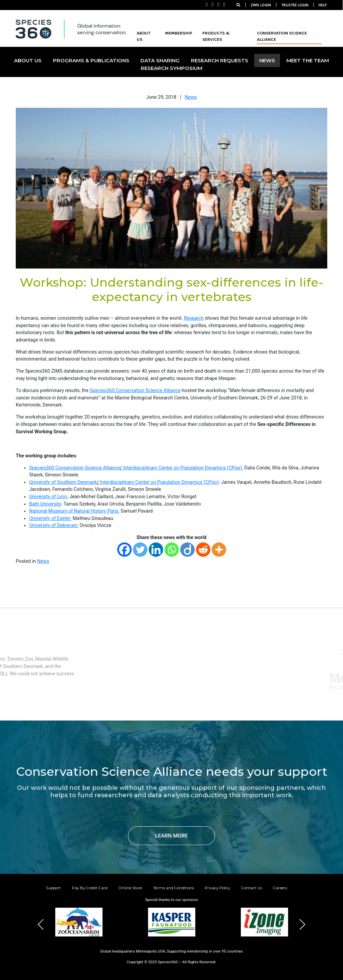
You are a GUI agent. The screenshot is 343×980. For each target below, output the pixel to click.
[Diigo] (187, 550)
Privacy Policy (217, 888)
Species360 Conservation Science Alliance (135, 391)
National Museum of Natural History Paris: (74, 511)
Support (53, 888)
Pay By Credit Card (90, 888)
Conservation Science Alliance (282, 36)
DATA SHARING (160, 60)
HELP (323, 5)
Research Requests (220, 60)
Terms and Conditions (174, 888)
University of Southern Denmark (63, 482)
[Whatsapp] (172, 550)
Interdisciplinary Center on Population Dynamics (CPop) (159, 482)
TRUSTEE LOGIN (295, 5)
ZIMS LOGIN (261, 5)
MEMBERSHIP (179, 33)
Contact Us (252, 888)
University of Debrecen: (54, 525)
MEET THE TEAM (308, 60)
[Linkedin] (156, 550)
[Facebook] (124, 550)
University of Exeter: (50, 518)
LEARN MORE (171, 836)
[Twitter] (140, 550)
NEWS (267, 60)
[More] (219, 550)
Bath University (45, 504)
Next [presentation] (302, 924)
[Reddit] (203, 550)
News (191, 97)
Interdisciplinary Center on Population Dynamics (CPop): (183, 468)
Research (194, 318)
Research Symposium (171, 68)
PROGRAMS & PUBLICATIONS (91, 60)
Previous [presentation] (41, 924)
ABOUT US (144, 36)
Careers (280, 888)
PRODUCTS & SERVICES (216, 36)
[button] (155, 947)
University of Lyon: (49, 497)
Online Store (130, 888)
